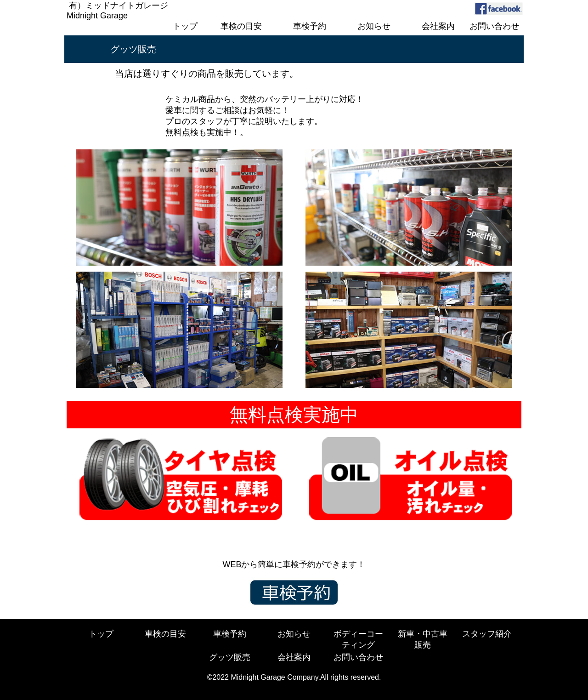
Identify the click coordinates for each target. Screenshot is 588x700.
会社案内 (294, 657)
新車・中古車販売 (423, 639)
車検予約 (230, 634)
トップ (101, 634)
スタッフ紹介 (487, 634)
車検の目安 (165, 634)
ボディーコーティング (358, 639)
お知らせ (294, 634)
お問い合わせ (358, 657)
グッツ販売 (230, 657)
